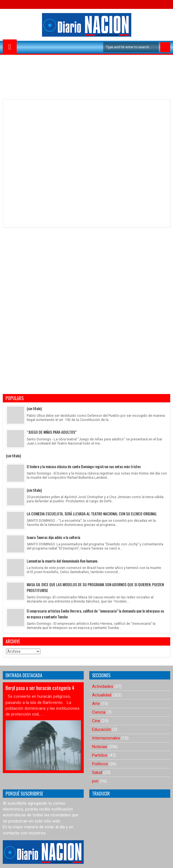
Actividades (103, 686)
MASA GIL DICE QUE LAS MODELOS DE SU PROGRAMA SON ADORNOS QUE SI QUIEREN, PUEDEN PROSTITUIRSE (95, 587)
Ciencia (99, 712)
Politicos (100, 764)
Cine (96, 721)
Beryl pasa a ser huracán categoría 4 (40, 688)
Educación (102, 729)
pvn (95, 781)
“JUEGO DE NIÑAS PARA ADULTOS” (52, 432)
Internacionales (106, 738)
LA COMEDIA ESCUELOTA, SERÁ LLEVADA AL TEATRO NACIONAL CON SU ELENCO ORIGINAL (92, 514)
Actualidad (102, 695)
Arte (96, 704)
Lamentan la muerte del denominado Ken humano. (62, 561)
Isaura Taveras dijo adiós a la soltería (53, 537)
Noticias (100, 747)
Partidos (100, 755)
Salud (97, 772)
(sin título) (34, 408)
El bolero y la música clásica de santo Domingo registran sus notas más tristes (84, 466)
